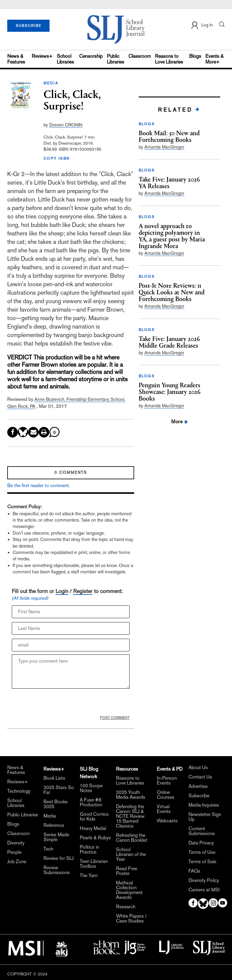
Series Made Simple (56, 837)
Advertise (198, 786)
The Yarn (89, 876)
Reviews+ (42, 56)
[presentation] (58, 703)
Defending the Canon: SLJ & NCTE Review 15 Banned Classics (130, 816)
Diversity (16, 843)
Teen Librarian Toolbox (94, 864)
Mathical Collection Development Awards (129, 890)
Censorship (91, 56)
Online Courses (166, 795)
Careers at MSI (204, 890)
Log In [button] (202, 25)
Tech (48, 849)
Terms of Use (202, 852)
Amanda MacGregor (164, 147)
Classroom (140, 56)
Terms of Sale (202, 862)
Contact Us (200, 777)
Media (50, 816)
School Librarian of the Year (131, 854)
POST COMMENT (115, 718)
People (14, 852)
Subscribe (199, 796)
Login (62, 591)
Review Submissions (57, 870)
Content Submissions (202, 831)
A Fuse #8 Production (91, 802)
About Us (198, 768)
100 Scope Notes (91, 788)
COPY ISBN (57, 159)
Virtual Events (164, 809)
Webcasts (167, 821)
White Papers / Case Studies (131, 919)
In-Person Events (167, 781)
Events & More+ (214, 59)
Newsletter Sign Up (205, 817)
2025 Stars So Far (59, 790)
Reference (54, 825)
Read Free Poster (127, 871)
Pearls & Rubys (95, 838)
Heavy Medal (93, 828)
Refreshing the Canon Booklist (132, 838)
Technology (19, 791)
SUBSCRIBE (29, 26)
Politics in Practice (89, 850)
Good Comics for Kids (94, 817)
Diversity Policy (204, 880)
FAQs (194, 871)
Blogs (195, 56)
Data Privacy (201, 843)
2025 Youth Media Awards (131, 795)
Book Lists (54, 778)
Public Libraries (116, 59)
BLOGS (147, 124)
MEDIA (51, 83)
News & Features (16, 59)
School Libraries (65, 59)
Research (126, 907)
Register (83, 591)
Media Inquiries (204, 805)
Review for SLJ (59, 858)
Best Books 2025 (56, 804)
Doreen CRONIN (66, 125)
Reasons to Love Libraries (169, 59)
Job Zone (17, 862)
